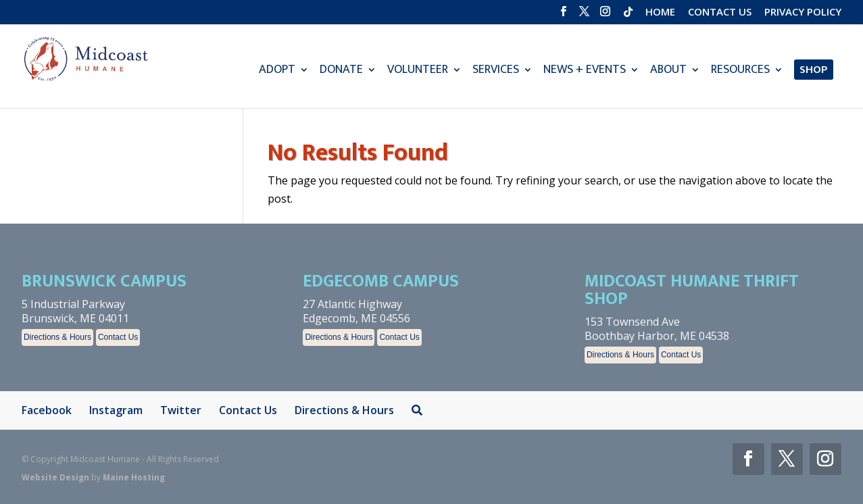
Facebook (47, 410)
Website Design (55, 477)
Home (660, 12)
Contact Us (720, 12)
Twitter (181, 410)
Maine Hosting (134, 477)
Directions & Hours (57, 337)
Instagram (116, 410)
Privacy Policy (803, 12)
